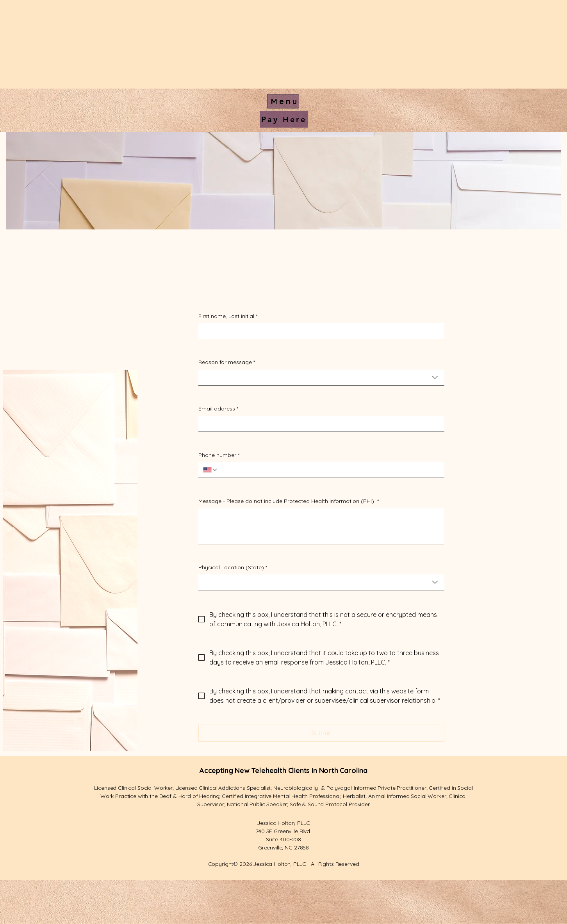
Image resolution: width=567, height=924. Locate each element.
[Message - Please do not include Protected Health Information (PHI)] (321, 526)
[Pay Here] (284, 119)
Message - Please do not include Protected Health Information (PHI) (289, 501)
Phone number (219, 455)
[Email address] (319, 424)
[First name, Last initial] (319, 331)
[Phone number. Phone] (329, 470)
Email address (218, 409)
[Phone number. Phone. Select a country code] (210, 470)
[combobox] (321, 378)
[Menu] (283, 101)
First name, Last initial (228, 316)
